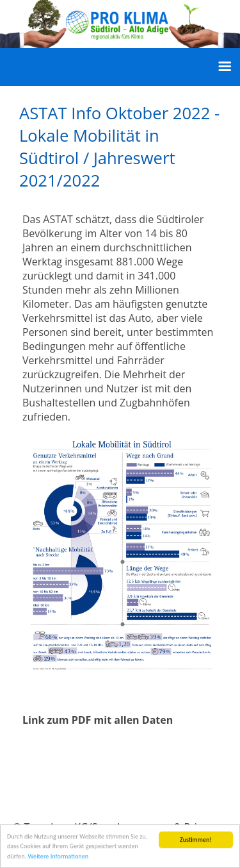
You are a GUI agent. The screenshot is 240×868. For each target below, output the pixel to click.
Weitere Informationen (58, 857)
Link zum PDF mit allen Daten (98, 720)
